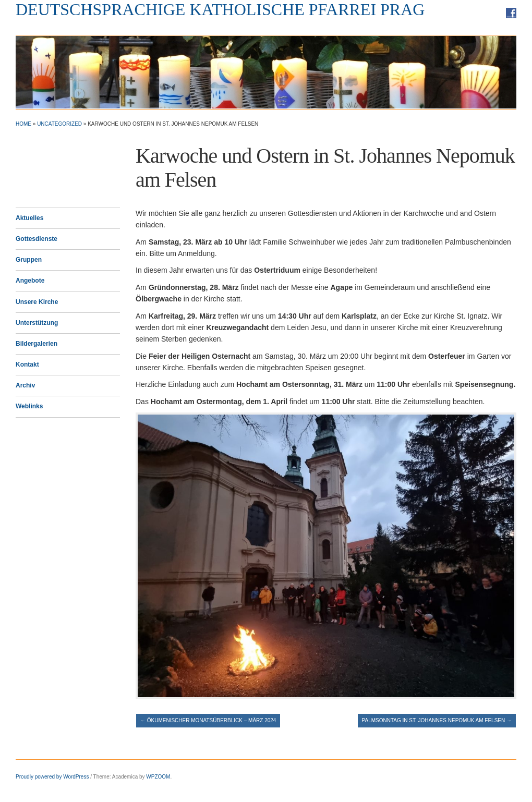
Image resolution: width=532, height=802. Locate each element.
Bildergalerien (37, 344)
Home (23, 124)
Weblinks (29, 406)
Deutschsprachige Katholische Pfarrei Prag (220, 9)
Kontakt (27, 364)
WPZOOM (158, 777)
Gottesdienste (37, 239)
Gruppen (29, 260)
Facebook (511, 13)
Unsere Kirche (37, 302)
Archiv (25, 385)
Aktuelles (29, 218)
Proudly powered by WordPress (52, 777)
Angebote (30, 281)
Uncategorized (59, 124)
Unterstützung (37, 323)
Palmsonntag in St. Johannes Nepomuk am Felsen (437, 720)
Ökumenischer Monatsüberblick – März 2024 (208, 720)
